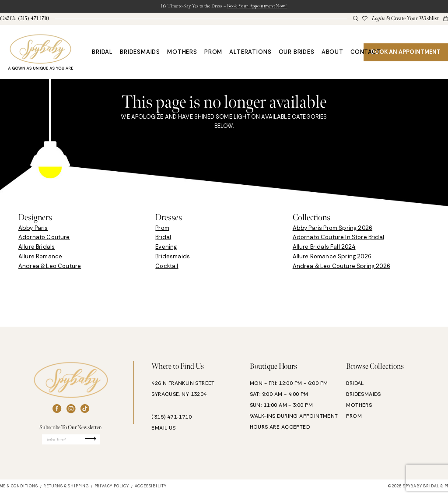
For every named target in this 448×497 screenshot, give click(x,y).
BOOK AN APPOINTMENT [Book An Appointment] (406, 53)
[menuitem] (355, 20)
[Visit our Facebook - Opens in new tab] (57, 410)
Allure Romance (40, 258)
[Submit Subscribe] (100, 442)
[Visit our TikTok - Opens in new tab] (85, 410)
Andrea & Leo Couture (50, 267)
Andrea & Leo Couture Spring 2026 (341, 267)
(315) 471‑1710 (171, 419)
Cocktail (167, 267)
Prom (162, 229)
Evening (166, 248)
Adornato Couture (44, 239)
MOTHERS (359, 406)
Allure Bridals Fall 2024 (324, 248)
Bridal (163, 239)
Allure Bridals (37, 248)
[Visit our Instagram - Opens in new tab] (71, 410)
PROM (354, 417)
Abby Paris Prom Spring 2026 (332, 229)
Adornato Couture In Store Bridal (338, 239)
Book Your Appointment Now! (268, 7)
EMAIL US (163, 430)
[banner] (40, 54)
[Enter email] (71, 442)
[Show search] (355, 20)
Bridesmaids (173, 258)
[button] (405, 20)
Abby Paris (33, 229)
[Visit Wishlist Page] (365, 20)
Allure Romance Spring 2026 (332, 258)
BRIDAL (355, 384)
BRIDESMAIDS (363, 395)
